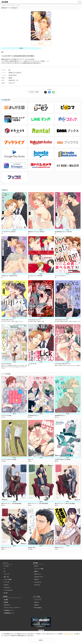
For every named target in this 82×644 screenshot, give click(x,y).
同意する (41, 640)
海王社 (10, 78)
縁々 (3, 52)
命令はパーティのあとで (15, 73)
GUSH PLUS (13, 75)
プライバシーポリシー (69, 634)
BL (9, 70)
